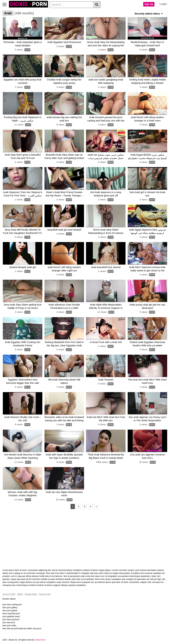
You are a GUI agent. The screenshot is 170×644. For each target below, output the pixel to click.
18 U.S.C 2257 (9, 589)
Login (163, 4)
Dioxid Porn (40, 635)
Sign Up (149, 4)
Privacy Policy (31, 589)
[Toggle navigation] (6, 4)
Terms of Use (45, 589)
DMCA (20, 589)
